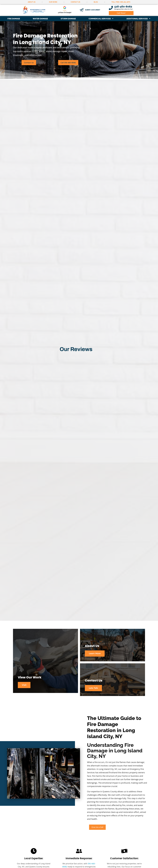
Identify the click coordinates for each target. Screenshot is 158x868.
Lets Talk (94, 688)
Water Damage (40, 19)
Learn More (95, 653)
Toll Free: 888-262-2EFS (121, 2)
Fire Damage (14, 19)
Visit (24, 688)
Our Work (53, 2)
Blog (96, 2)
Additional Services (139, 19)
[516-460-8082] (111, 8)
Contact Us (75, 2)
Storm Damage (68, 19)
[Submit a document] (82, 10)
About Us (32, 2)
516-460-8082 (123, 7)
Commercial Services (101, 19)
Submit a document (93, 10)
